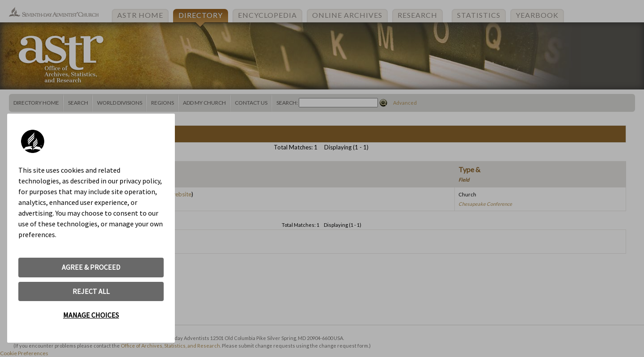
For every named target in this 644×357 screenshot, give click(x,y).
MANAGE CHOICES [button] (91, 315)
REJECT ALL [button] (91, 291)
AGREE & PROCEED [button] (91, 267)
